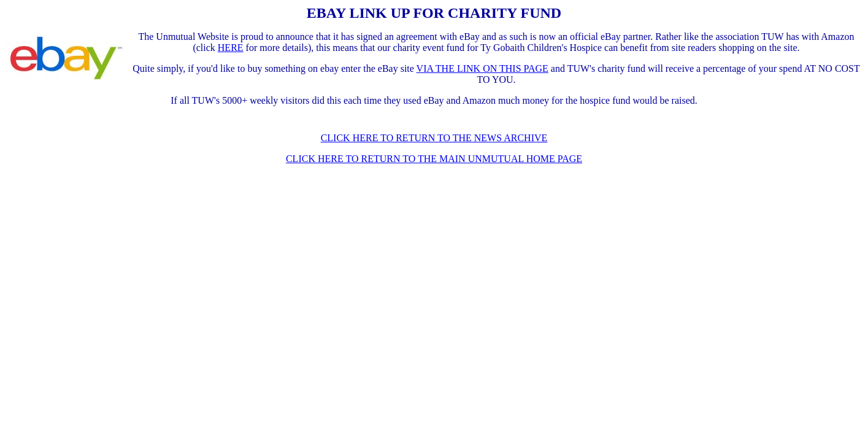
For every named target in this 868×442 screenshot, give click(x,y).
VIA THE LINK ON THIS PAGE (482, 68)
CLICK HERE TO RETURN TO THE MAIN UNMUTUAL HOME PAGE (434, 159)
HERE (231, 48)
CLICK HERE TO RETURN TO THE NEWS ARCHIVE (434, 138)
